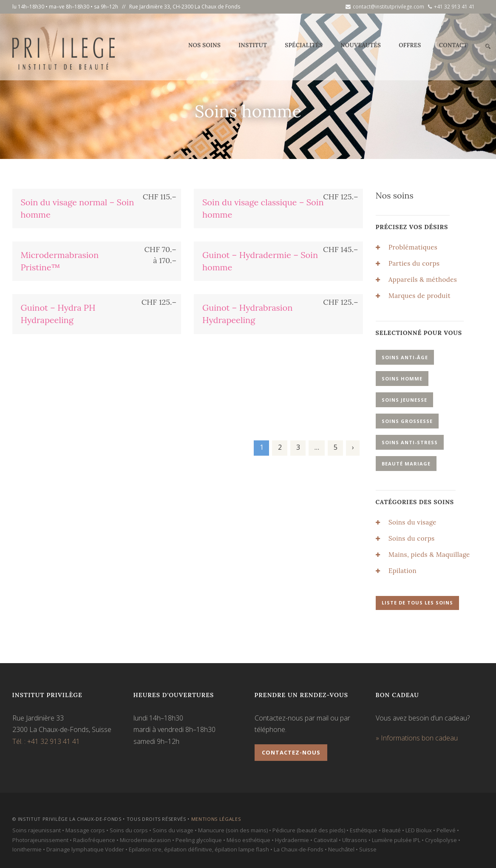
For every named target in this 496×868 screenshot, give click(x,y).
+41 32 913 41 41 (451, 7)
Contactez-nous (291, 752)
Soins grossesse (407, 421)
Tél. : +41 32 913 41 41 (46, 741)
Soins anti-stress (410, 442)
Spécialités (304, 45)
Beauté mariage (406, 464)
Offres (410, 45)
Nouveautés (361, 45)
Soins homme (402, 379)
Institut (253, 45)
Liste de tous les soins (417, 603)
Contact (453, 45)
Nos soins (204, 45)
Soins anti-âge (405, 357)
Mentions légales (216, 819)
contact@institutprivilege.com (385, 7)
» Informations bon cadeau (417, 738)
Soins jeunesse (404, 400)
